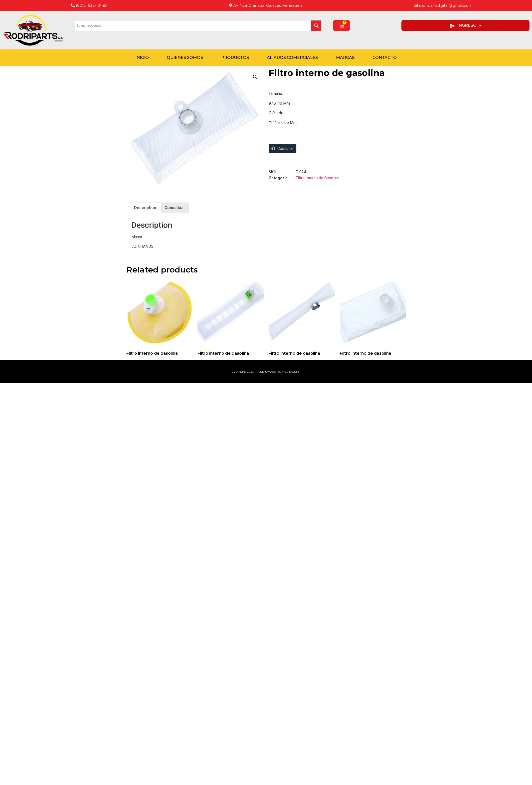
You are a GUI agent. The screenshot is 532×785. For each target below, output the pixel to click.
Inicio (142, 58)
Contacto (385, 58)
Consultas (174, 208)
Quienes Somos (185, 58)
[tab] (145, 208)
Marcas (345, 58)
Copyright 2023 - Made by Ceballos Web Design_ (266, 372)
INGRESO (465, 25)
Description (145, 208)
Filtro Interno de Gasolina (317, 178)
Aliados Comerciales (292, 58)
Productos (235, 58)
